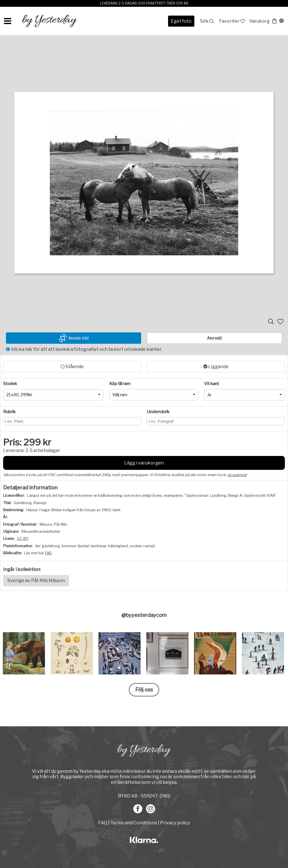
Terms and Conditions (134, 823)
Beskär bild (74, 338)
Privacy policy (175, 823)
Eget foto (181, 21)
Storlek (10, 384)
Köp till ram (120, 384)
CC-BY (23, 539)
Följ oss (144, 690)
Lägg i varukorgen (144, 463)
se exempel (237, 475)
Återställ (214, 338)
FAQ (48, 553)
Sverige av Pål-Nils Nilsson (36, 581)
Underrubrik (158, 412)
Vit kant (211, 384)
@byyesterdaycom (144, 615)
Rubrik (9, 412)
